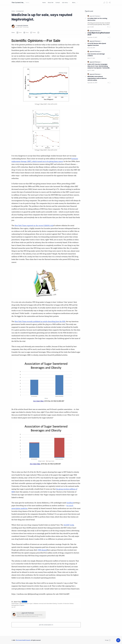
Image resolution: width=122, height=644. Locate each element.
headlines (70, 503)
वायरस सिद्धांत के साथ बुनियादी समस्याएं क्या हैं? (99, 34)
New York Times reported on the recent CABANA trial (34, 226)
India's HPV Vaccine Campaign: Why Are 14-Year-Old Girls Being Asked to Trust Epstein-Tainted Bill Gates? (98, 66)
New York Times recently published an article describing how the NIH (40, 321)
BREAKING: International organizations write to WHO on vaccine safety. (97, 78)
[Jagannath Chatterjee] (23, 25)
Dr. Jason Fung (16, 602)
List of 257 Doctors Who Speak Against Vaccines (97, 44)
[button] (104, 3)
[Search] (107, 3)
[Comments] (109, 27)
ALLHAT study (69, 525)
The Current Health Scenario (18, 3)
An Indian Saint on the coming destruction (97, 19)
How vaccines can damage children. (96, 55)
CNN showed (42, 550)
